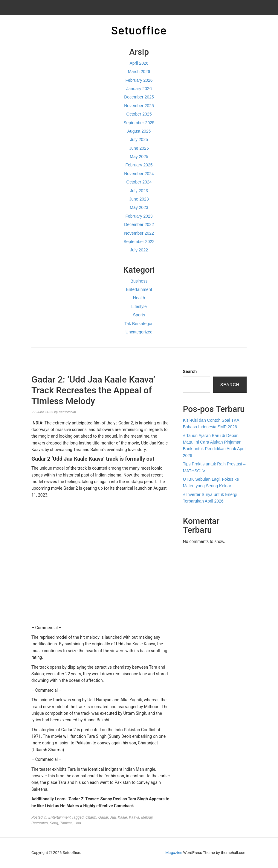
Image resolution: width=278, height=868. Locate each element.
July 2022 (139, 250)
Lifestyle (139, 306)
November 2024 (139, 174)
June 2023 (139, 199)
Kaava (134, 817)
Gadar (103, 817)
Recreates (40, 823)
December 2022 (139, 224)
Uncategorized (139, 332)
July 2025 (139, 139)
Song (54, 823)
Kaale (122, 817)
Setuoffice (139, 31)
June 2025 (139, 148)
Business (139, 281)
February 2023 (139, 216)
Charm (91, 817)
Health (139, 298)
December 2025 (139, 97)
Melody (147, 817)
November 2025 (139, 106)
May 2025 (139, 157)
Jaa (113, 817)
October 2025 (139, 114)
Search (190, 371)
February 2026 (139, 80)
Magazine (174, 853)
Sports (139, 315)
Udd (78, 823)
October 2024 (139, 182)
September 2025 (139, 123)
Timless (66, 823)
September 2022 (139, 242)
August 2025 (139, 131)
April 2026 (139, 63)
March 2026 (139, 72)
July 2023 (139, 191)
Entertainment (139, 289)
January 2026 (139, 89)
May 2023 (139, 207)
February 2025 (139, 165)
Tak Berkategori (139, 324)
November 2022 (139, 233)
